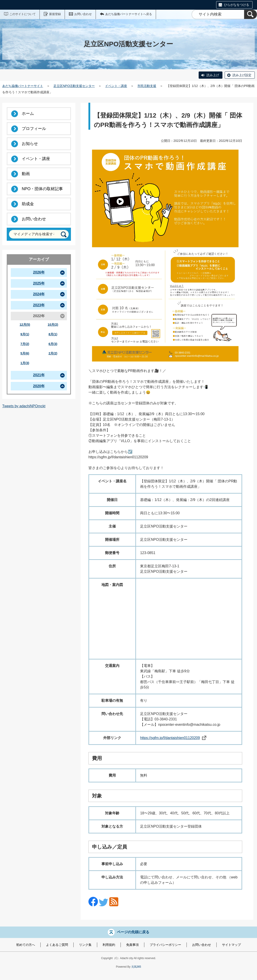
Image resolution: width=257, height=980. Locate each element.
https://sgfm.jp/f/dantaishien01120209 (173, 738)
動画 (26, 174)
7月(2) (25, 344)
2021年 (39, 375)
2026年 (39, 272)
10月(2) (53, 325)
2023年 (39, 305)
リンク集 (85, 945)
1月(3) (25, 363)
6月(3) (53, 344)
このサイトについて (23, 14)
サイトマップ (231, 945)
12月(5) (25, 325)
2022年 (39, 316)
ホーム (28, 114)
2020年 (39, 386)
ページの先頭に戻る (133, 932)
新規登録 (55, 14)
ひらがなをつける (237, 5)
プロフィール (34, 129)
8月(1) (53, 334)
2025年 (39, 283)
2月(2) (53, 353)
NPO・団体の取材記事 (42, 189)
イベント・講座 (116, 86)
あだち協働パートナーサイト (23, 86)
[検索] (250, 14)
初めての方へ (26, 945)
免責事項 (132, 945)
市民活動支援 (147, 86)
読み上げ (213, 75)
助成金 (28, 204)
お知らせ (30, 144)
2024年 (39, 294)
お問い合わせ (83, 14)
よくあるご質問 (57, 945)
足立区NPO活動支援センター (74, 86)
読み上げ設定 (242, 75)
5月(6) (25, 353)
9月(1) (25, 334)
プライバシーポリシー (165, 945)
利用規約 (109, 945)
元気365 (136, 967)
